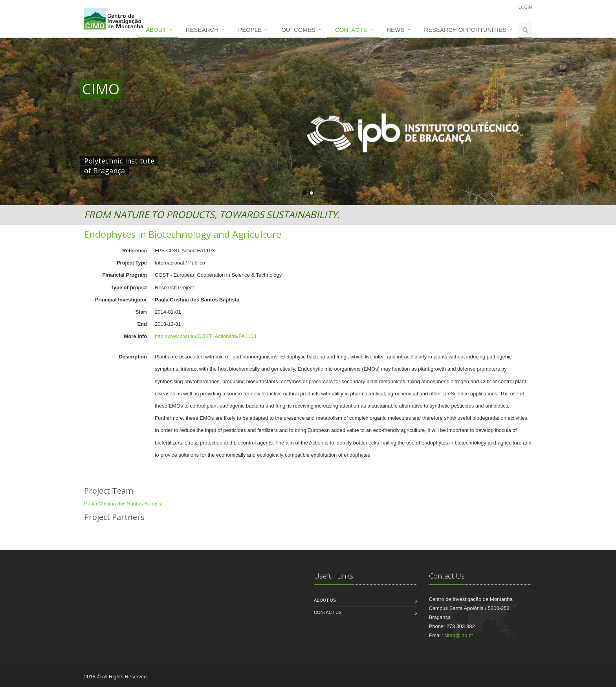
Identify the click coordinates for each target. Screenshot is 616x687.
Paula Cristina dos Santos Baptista (123, 504)
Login (525, 7)
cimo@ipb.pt (458, 635)
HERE (244, 161)
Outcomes (298, 30)
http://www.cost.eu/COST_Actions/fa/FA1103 (205, 336)
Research (202, 30)
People (250, 30)
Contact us (328, 612)
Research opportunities (465, 30)
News (395, 30)
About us (325, 600)
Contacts (351, 30)
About (156, 30)
